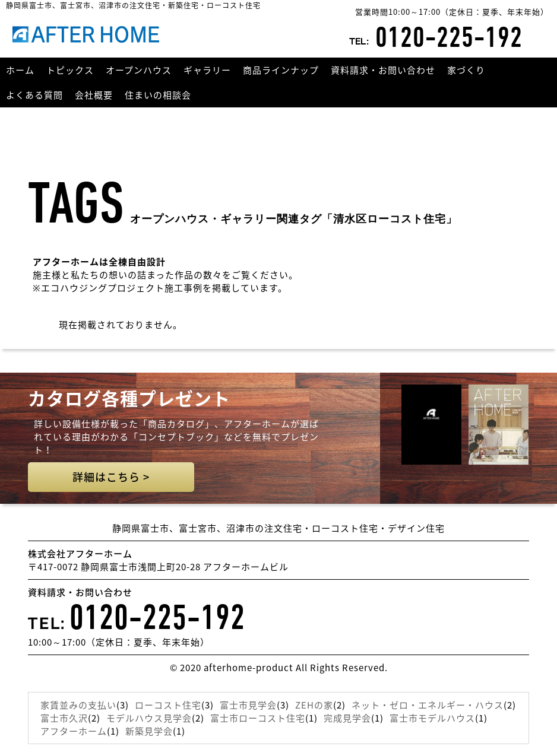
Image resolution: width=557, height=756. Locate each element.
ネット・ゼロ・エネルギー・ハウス (428, 705)
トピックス (70, 70)
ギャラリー (207, 70)
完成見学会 (347, 718)
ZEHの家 (314, 705)
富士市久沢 (64, 718)
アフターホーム (74, 731)
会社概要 (94, 95)
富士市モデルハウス (432, 718)
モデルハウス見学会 (149, 718)
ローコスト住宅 (168, 705)
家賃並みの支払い (78, 705)
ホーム (20, 70)
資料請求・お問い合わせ (383, 70)
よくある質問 (34, 95)
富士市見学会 (248, 705)
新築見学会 (149, 731)
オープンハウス (139, 70)
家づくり (466, 70)
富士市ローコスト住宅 (258, 718)
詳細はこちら (111, 477)
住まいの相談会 (158, 95)
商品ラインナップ (281, 70)
